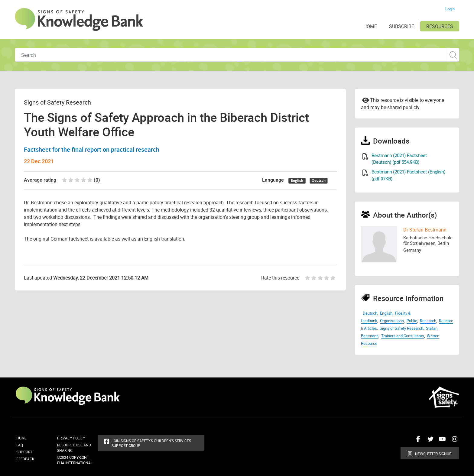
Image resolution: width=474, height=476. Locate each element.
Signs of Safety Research (401, 328)
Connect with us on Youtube (441, 441)
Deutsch (370, 313)
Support (24, 452)
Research (428, 321)
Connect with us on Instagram (453, 441)
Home (21, 438)
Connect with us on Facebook (417, 441)
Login (450, 9)
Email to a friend (365, 100)
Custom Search (453, 55)
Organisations (392, 321)
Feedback (25, 459)
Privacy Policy (71, 438)
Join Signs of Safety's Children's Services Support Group (151, 443)
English (386, 313)
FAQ (20, 445)
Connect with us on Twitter (429, 441)
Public (412, 321)
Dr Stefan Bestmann (425, 230)
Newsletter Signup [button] (433, 454)
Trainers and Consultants (403, 336)
